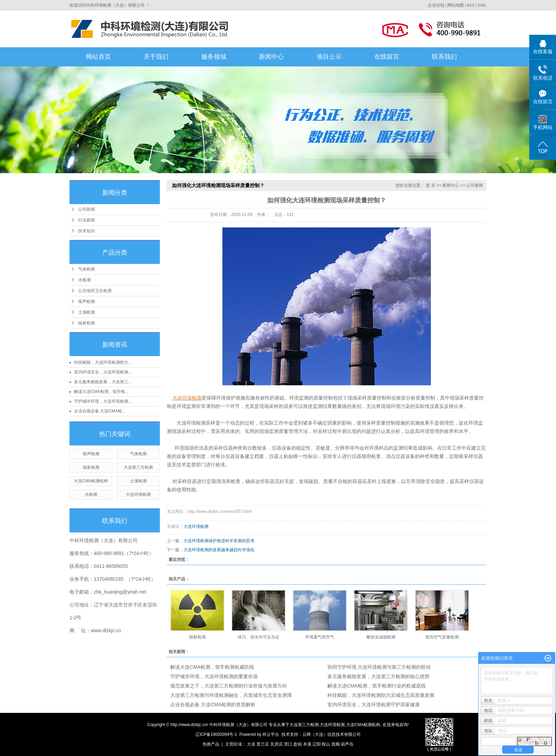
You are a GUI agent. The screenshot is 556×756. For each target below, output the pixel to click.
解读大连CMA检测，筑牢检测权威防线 (212, 667)
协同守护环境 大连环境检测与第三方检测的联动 (379, 667)
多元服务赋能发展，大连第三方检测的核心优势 (378, 676)
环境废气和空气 (320, 637)
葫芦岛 (347, 744)
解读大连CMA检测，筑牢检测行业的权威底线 (377, 686)
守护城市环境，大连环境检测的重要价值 (214, 676)
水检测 (84, 280)
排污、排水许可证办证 (259, 637)
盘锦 (297, 744)
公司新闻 (87, 209)
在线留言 (387, 57)
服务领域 (214, 57)
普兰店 (263, 744)
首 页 (430, 185)
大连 (251, 744)
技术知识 (87, 231)
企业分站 (436, 5)
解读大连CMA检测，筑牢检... (101, 392)
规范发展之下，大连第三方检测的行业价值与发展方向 (229, 686)
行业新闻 (87, 220)
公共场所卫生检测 (95, 291)
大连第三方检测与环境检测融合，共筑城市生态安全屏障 (231, 695)
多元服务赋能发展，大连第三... (103, 382)
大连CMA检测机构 (91, 481)
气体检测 (87, 269)
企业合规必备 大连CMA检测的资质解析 (213, 705)
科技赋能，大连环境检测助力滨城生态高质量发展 (381, 695)
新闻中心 (271, 57)
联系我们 (444, 57)
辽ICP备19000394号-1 (216, 734)
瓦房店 (277, 744)
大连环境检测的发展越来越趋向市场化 (219, 550)
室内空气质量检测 (442, 637)
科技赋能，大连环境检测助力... (103, 362)
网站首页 (98, 57)
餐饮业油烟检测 (381, 637)
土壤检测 (87, 312)
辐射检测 (87, 323)
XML (482, 5)
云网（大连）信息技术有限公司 (332, 734)
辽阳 (317, 744)
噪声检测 (87, 301)
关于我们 (156, 57)
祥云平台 (271, 734)
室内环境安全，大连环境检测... (103, 372)
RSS (471, 5)
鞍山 (326, 744)
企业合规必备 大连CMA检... (100, 411)
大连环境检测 (138, 494)
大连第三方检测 (138, 467)
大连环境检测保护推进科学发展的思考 (219, 541)
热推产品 (211, 744)
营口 (288, 744)
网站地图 (456, 5)
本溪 (307, 744)
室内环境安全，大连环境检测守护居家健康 (374, 705)
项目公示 (329, 57)
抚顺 (336, 744)
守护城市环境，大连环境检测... (103, 401)
